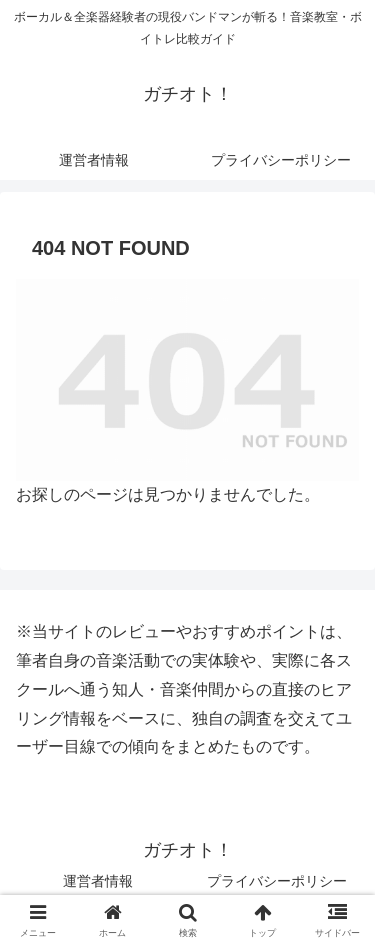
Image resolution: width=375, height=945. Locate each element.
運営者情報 (98, 881)
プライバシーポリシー (277, 881)
